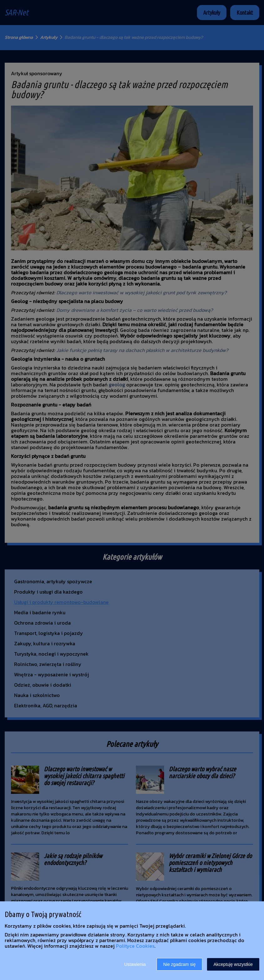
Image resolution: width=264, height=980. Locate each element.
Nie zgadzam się (179, 964)
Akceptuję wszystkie (233, 964)
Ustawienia (135, 964)
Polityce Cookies (135, 946)
